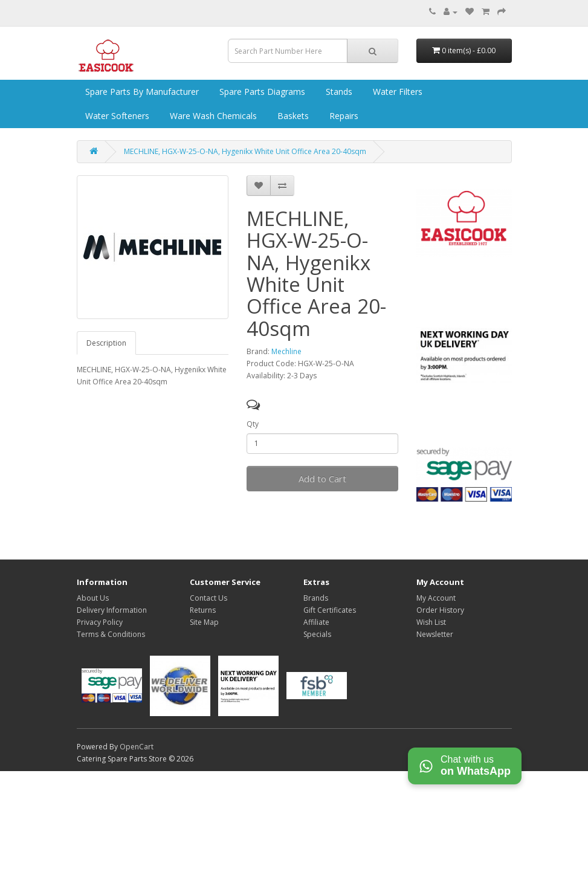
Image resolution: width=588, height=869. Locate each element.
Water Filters (396, 92)
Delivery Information (112, 610)
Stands (338, 92)
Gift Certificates (330, 610)
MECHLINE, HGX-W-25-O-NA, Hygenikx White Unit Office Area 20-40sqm (245, 151)
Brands (316, 598)
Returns (203, 610)
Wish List (431, 622)
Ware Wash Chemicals (212, 116)
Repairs (343, 116)
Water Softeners (116, 116)
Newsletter (435, 634)
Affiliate (316, 622)
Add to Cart (322, 479)
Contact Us (208, 598)
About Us (93, 598)
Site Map (204, 622)
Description (106, 343)
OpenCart (137, 747)
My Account (436, 598)
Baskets (292, 116)
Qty (253, 424)
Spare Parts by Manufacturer (141, 92)
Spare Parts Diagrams (261, 92)
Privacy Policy (100, 622)
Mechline (286, 351)
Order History (440, 610)
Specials (317, 634)
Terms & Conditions (111, 634)
